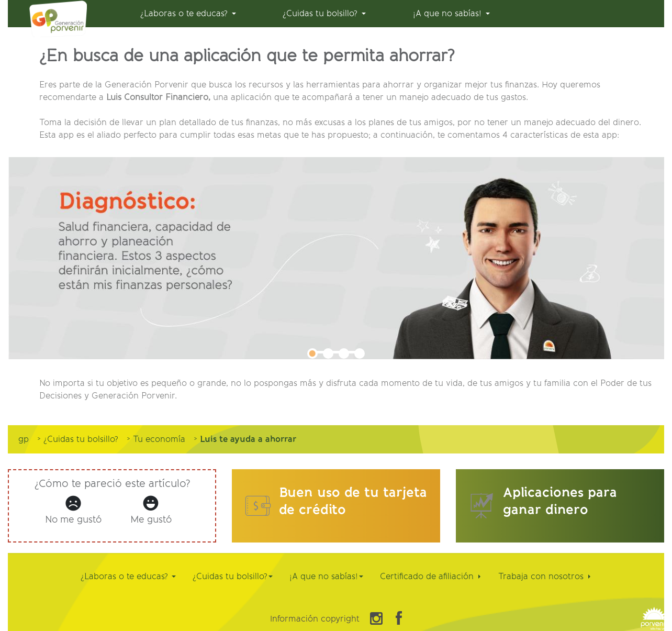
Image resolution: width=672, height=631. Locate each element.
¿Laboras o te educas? (128, 576)
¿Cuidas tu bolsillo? (233, 576)
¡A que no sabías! (326, 576)
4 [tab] (360, 353)
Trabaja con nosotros (544, 576)
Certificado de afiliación (430, 576)
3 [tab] (344, 353)
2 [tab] (328, 353)
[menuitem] (188, 14)
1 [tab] (312, 353)
